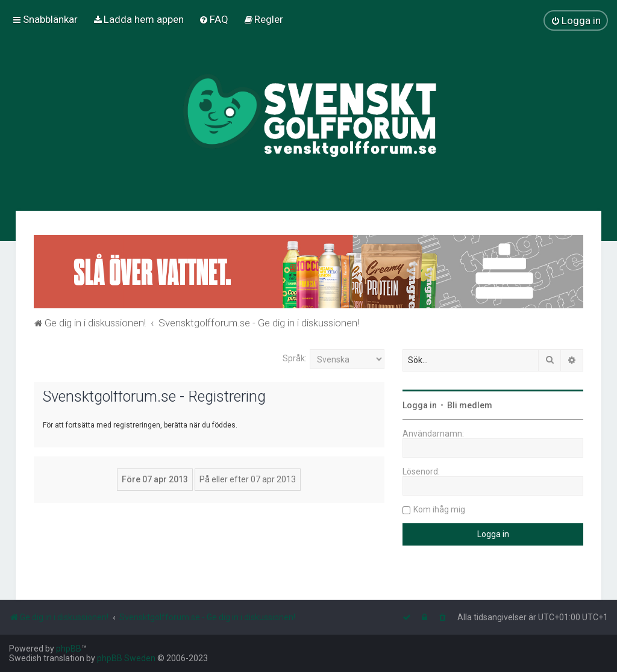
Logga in (420, 405)
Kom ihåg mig (439, 509)
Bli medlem (470, 405)
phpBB (69, 649)
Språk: (295, 358)
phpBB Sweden (126, 658)
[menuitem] (138, 19)
